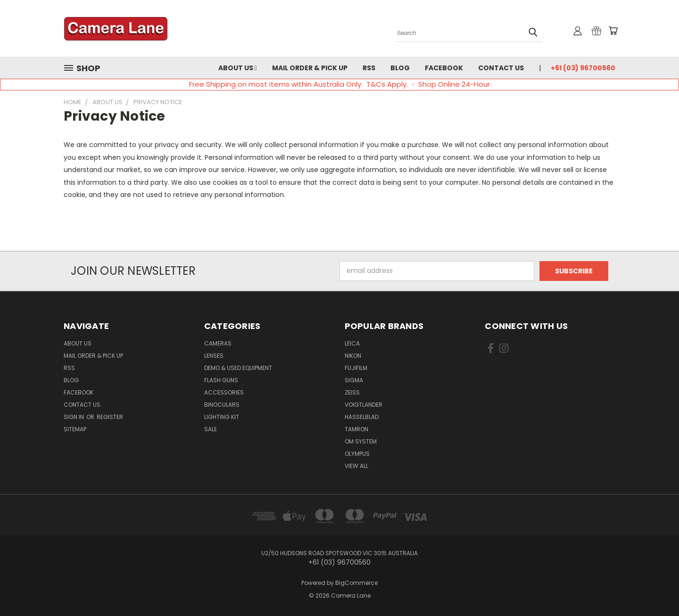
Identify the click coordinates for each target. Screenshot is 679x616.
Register (110, 417)
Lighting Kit (222, 417)
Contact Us (501, 68)
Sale (211, 429)
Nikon (353, 356)
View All (356, 466)
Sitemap (75, 429)
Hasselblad (362, 417)
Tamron (356, 429)
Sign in (75, 417)
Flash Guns (221, 380)
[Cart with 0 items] (613, 31)
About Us (238, 68)
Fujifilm (356, 368)
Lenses (214, 356)
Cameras (218, 343)
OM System (361, 441)
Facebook (444, 68)
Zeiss (352, 392)
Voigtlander (364, 405)
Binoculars (222, 405)
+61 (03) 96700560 (583, 68)
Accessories (224, 392)
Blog (400, 68)
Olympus (357, 454)
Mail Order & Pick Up (310, 68)
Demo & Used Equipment (238, 368)
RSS (369, 68)
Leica (352, 343)
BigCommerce (356, 583)
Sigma (354, 380)
